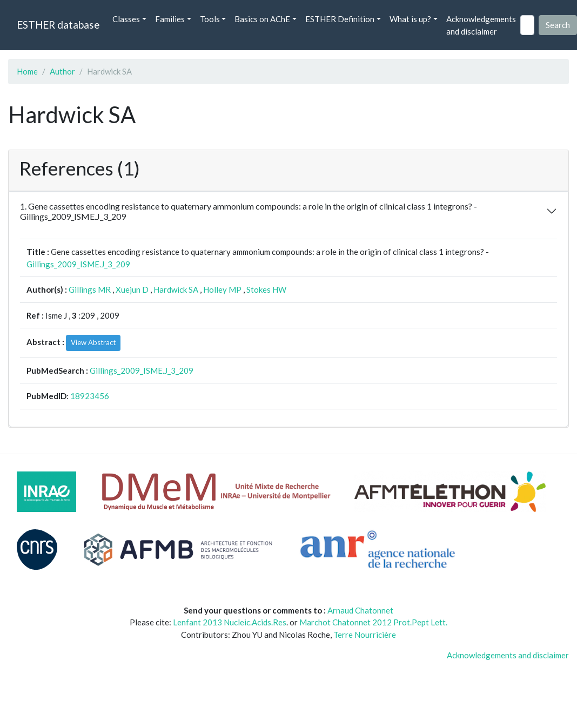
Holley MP (222, 289)
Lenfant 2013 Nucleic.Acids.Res (230, 622)
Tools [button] (210, 19)
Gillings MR (90, 289)
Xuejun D (132, 289)
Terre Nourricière (365, 635)
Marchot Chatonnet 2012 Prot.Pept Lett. (373, 622)
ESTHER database (58, 25)
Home (27, 71)
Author (62, 71)
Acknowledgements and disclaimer (481, 25)
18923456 (90, 396)
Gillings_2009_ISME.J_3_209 (78, 264)
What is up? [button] (410, 19)
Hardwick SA (176, 289)
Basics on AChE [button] (262, 19)
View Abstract (93, 342)
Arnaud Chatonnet (360, 610)
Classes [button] (126, 19)
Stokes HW (266, 289)
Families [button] (170, 19)
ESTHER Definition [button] (340, 19)
